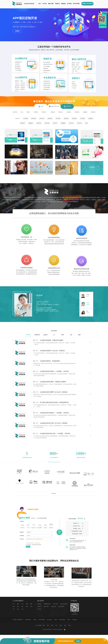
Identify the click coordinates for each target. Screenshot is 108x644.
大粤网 (56, 620)
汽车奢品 (82, 118)
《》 (37, 543)
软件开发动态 (54, 332)
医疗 (56, 625)
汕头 (22, 609)
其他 (87, 123)
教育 (52, 625)
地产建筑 (58, 118)
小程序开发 (37, 335)
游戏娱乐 (23, 123)
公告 (71, 335)
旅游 (69, 625)
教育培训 (34, 118)
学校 (44, 625)
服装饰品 (50, 118)
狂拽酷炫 (85, 112)
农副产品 (71, 123)
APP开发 (44, 4)
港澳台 (28, 112)
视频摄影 (63, 123)
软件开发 (28, 335)
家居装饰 (66, 118)
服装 (48, 625)
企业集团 (26, 118)
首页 (40, 4)
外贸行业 (79, 123)
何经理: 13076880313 (87, 4)
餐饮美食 (39, 123)
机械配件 (31, 123)
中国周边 (36, 112)
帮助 (63, 335)
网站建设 (63, 4)
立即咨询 (17, 31)
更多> (80, 335)
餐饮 (61, 625)
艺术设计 (55, 123)
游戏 (65, 625)
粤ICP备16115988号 (47, 629)
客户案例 (69, 4)
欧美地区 (44, 112)
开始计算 (28, 547)
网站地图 (75, 620)
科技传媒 (47, 123)
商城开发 (57, 4)
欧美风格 (77, 112)
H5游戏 (35, 620)
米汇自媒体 (49, 620)
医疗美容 (42, 118)
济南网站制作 (28, 620)
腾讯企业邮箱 (62, 620)
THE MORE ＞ (54, 493)
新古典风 (69, 112)
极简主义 (61, 112)
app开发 (45, 335)
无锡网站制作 (20, 620)
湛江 (18, 609)
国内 (22, 112)
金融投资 (91, 118)
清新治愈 (93, 112)
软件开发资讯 (76, 4)
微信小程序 (51, 4)
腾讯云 (69, 620)
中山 (14, 609)
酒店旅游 (74, 118)
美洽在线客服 (42, 620)
